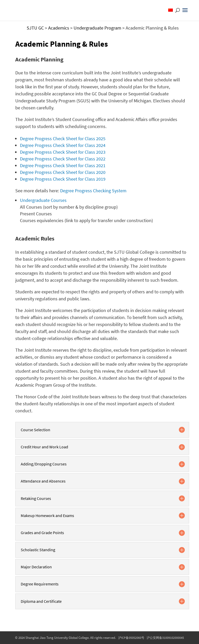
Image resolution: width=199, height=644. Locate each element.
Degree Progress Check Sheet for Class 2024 (63, 145)
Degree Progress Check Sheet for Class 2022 (63, 159)
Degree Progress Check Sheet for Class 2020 (63, 172)
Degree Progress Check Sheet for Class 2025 (63, 139)
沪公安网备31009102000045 (165, 638)
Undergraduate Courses (43, 200)
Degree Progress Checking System (93, 191)
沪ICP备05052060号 (131, 638)
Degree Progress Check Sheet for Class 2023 (63, 152)
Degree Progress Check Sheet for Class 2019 (63, 179)
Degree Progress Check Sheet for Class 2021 (63, 165)
